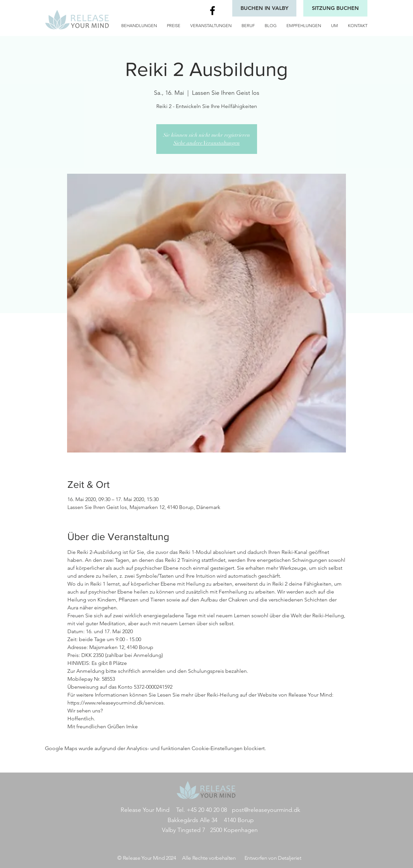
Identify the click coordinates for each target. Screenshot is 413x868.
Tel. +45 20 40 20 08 (202, 810)
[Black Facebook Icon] (212, 11)
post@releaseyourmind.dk (266, 810)
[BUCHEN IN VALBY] (264, 8)
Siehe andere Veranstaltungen (207, 143)
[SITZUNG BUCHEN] (335, 8)
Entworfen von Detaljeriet (273, 858)
